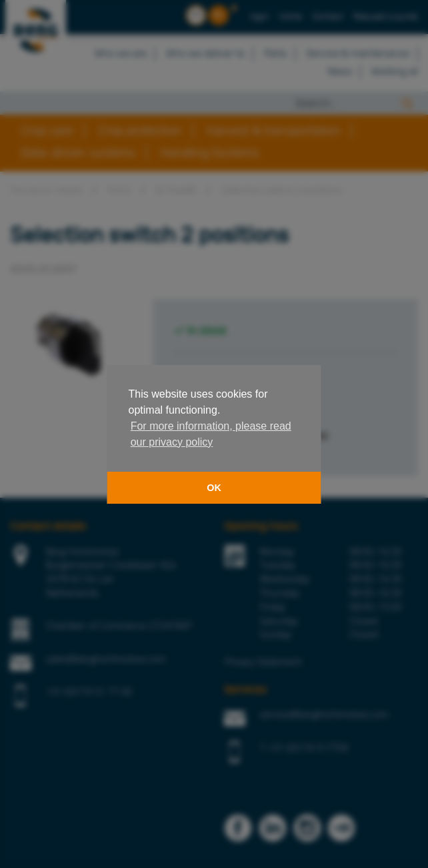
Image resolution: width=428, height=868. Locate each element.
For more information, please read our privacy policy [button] (211, 434)
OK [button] (214, 488)
